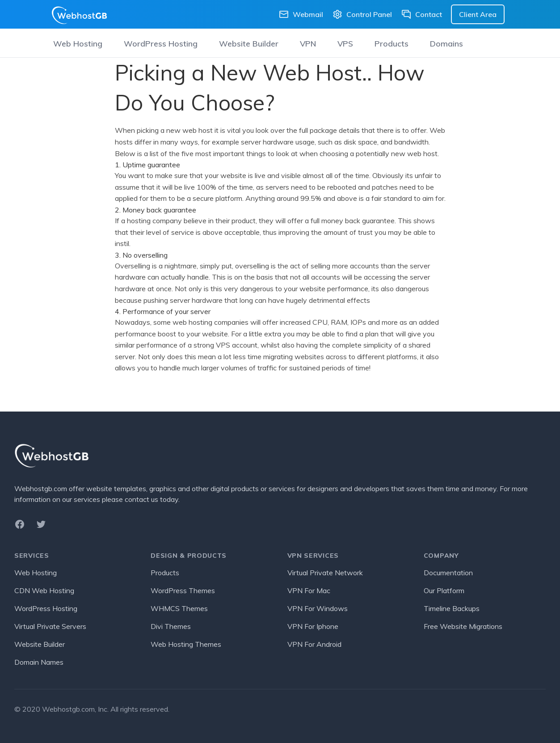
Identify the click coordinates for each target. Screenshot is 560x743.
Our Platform (444, 590)
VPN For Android (314, 644)
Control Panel (362, 14)
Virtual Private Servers (50, 626)
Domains (446, 43)
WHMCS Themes (179, 608)
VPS (345, 43)
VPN (308, 43)
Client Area (478, 14)
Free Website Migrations (463, 626)
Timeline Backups (452, 608)
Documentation (448, 573)
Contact (421, 14)
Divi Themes (171, 626)
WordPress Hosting (161, 43)
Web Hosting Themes (186, 644)
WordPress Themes (183, 590)
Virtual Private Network (325, 573)
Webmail (301, 14)
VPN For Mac (309, 590)
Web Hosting (78, 43)
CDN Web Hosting (44, 590)
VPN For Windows (318, 608)
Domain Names (39, 662)
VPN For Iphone (313, 626)
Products (392, 43)
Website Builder (249, 43)
